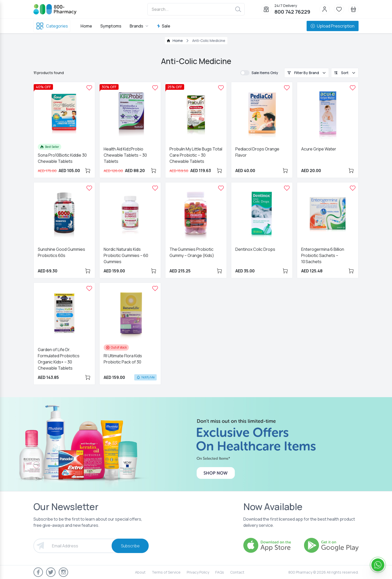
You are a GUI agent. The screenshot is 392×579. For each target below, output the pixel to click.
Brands (139, 26)
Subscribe (130, 546)
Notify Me (145, 377)
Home (86, 26)
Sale (163, 26)
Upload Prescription (333, 26)
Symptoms (111, 26)
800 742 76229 (292, 12)
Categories (52, 26)
